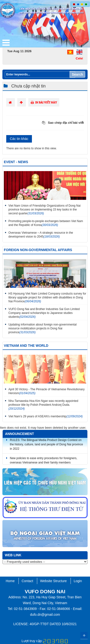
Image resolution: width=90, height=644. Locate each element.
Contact (27, 581)
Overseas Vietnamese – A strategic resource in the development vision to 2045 (41, 235)
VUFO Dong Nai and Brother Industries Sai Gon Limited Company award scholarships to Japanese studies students (44, 313)
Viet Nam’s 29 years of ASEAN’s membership (46, 416)
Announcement (20, 434)
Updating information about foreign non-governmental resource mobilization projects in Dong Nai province (42, 328)
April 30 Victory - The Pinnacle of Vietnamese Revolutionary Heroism (47, 391)
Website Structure (53, 581)
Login (78, 581)
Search (77, 74)
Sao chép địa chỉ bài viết (63, 123)
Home (10, 581)
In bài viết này (44, 102)
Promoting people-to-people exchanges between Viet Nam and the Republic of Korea (46, 223)
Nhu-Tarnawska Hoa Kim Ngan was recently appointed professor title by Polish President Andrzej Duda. (43, 405)
